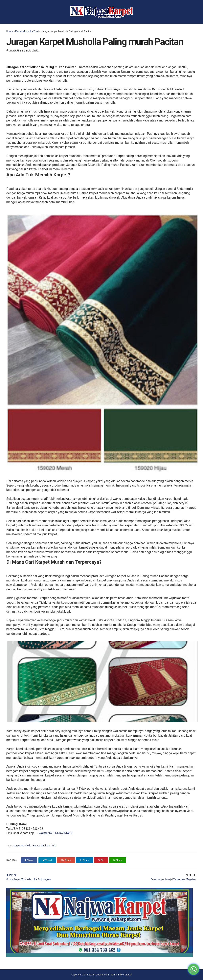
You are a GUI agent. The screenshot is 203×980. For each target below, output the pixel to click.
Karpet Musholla (23, 846)
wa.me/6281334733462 (56, 833)
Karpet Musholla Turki (27, 31)
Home (10, 31)
